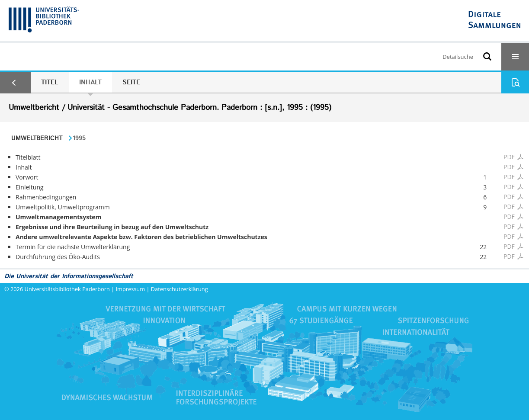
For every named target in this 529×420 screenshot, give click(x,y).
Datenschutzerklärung (180, 289)
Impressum (131, 289)
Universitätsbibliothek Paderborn (67, 289)
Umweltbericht (37, 138)
